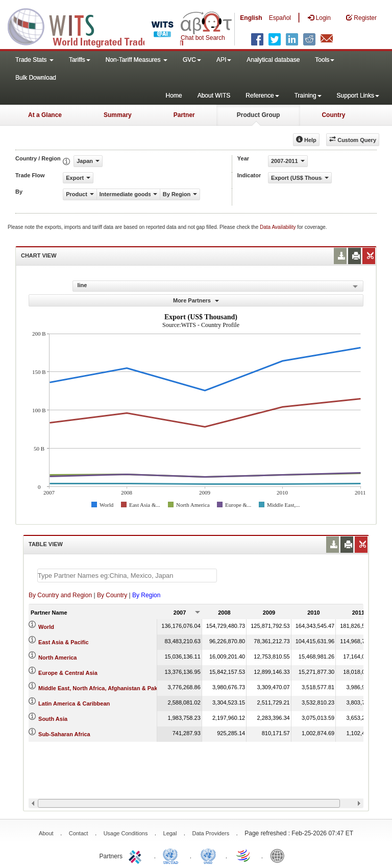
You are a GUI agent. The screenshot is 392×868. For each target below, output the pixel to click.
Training (308, 96)
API (224, 60)
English (251, 18)
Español (280, 18)
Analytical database (273, 60)
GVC (192, 60)
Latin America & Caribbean (74, 703)
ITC (137, 855)
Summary (118, 115)
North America (57, 658)
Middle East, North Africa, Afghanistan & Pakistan (104, 688)
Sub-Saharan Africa (64, 734)
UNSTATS (208, 855)
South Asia (53, 719)
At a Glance (45, 115)
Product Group (259, 115)
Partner (184, 115)
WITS (102, 26)
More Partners (196, 300)
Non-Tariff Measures (137, 60)
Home (174, 96)
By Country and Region (60, 595)
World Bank (280, 855)
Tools (325, 60)
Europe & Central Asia (68, 673)
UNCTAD (173, 855)
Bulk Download (36, 78)
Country (333, 115)
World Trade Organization (244, 855)
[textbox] (127, 576)
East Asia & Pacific (64, 642)
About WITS (214, 96)
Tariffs (80, 60)
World (46, 627)
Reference (262, 96)
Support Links (358, 96)
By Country (112, 595)
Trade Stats (34, 60)
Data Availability (278, 227)
